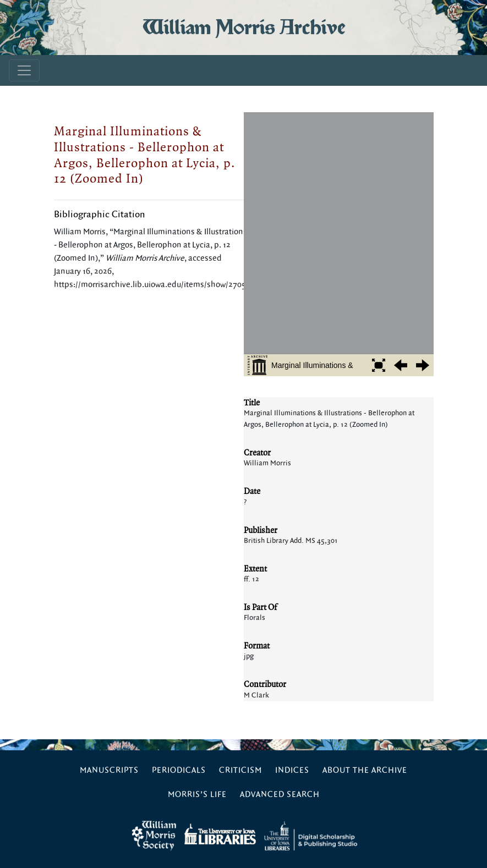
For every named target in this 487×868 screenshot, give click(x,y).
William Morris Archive (244, 27)
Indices (292, 770)
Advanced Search (280, 795)
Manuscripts (109, 770)
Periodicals (179, 770)
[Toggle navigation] (24, 70)
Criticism (240, 770)
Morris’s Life (197, 795)
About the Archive (365, 770)
